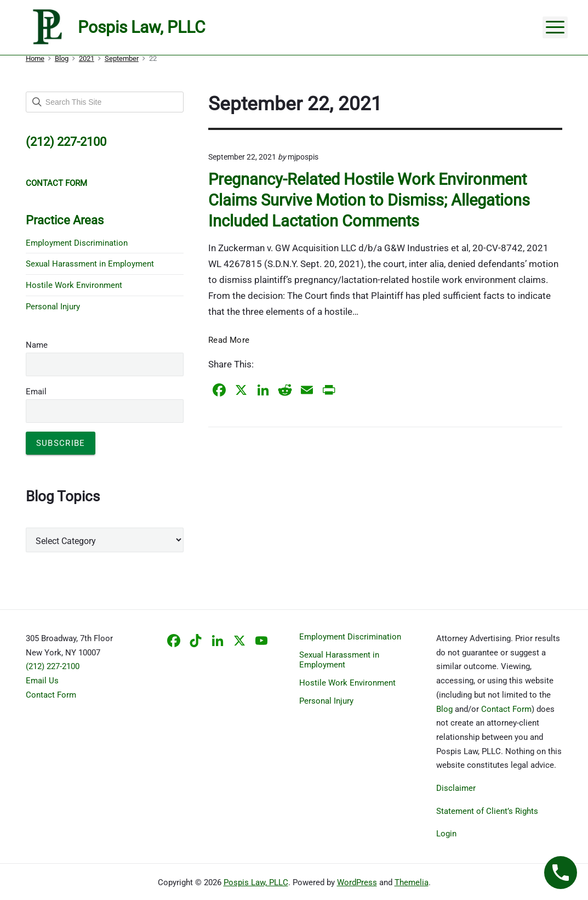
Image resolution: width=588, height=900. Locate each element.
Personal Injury (53, 307)
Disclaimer (456, 788)
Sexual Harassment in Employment (90, 264)
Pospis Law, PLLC (256, 882)
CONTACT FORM (56, 183)
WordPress (357, 882)
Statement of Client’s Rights (487, 811)
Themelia (412, 882)
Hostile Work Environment (74, 285)
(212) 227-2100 (53, 666)
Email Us (42, 681)
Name (37, 345)
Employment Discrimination (77, 243)
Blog (444, 709)
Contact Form (51, 695)
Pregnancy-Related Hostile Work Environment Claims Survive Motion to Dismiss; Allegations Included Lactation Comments (369, 200)
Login (446, 834)
